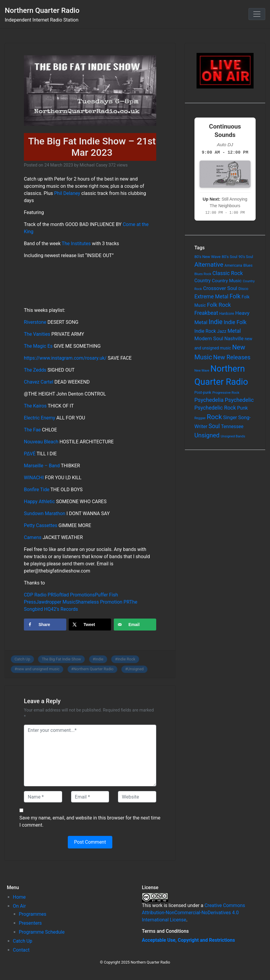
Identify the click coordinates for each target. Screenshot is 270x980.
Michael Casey (94, 165)
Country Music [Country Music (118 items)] (227, 281)
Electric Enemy (40, 418)
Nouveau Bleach (41, 442)
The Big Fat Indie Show (61, 659)
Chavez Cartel (39, 382)
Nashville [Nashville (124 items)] (234, 339)
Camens (33, 537)
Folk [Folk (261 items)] (235, 296)
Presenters (30, 923)
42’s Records (64, 609)
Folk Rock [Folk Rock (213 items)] (219, 305)
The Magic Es (38, 346)
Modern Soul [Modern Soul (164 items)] (209, 338)
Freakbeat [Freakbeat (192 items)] (206, 313)
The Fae (32, 430)
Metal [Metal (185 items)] (234, 331)
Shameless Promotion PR (102, 602)
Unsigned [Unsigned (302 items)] (207, 435)
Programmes (33, 914)
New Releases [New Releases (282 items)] (232, 357)
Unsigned (136, 669)
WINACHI (34, 478)
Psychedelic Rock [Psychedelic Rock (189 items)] (215, 408)
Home (19, 897)
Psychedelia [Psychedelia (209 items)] (209, 400)
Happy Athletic (39, 502)
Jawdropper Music (56, 602)
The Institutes (76, 244)
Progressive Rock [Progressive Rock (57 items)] (226, 393)
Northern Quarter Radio (42, 10)
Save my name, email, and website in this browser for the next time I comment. (90, 821)
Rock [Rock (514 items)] (214, 417)
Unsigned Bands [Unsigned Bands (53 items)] (233, 436)
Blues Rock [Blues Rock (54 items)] (203, 274)
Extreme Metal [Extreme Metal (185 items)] (211, 297)
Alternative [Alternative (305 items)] (209, 265)
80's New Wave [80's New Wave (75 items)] (208, 257)
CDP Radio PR (39, 595)
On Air (19, 906)
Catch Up (23, 659)
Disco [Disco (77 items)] (243, 289)
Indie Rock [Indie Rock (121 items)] (205, 331)
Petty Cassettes (41, 525)
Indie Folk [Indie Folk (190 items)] (235, 322)
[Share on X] (90, 625)
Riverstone (35, 322)
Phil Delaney (67, 193)
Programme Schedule (42, 932)
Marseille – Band (42, 466)
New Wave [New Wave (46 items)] (202, 371)
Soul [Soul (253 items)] (214, 426)
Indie (99, 659)
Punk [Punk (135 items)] (243, 408)
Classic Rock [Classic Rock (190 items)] (228, 273)
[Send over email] (135, 625)
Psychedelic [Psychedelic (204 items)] (239, 400)
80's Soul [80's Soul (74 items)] (229, 257)
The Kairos (35, 406)
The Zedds (35, 370)
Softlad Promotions (74, 595)
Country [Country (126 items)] (203, 281)
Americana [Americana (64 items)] (233, 265)
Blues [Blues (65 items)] (248, 265)
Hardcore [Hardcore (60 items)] (227, 314)
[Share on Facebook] (45, 625)
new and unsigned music (38, 669)
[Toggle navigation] (257, 14)
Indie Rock (126, 659)
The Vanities (37, 334)
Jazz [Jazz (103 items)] (222, 331)
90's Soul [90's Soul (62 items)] (246, 257)
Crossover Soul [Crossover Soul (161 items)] (220, 288)
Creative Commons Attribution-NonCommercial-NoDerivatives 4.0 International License (194, 913)
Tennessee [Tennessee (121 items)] (232, 427)
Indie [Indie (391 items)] (215, 322)
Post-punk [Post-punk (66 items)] (203, 392)
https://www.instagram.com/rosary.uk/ (65, 358)
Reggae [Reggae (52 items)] (200, 418)
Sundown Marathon (45, 513)
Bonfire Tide (37, 490)
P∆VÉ (30, 454)
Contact (21, 950)
